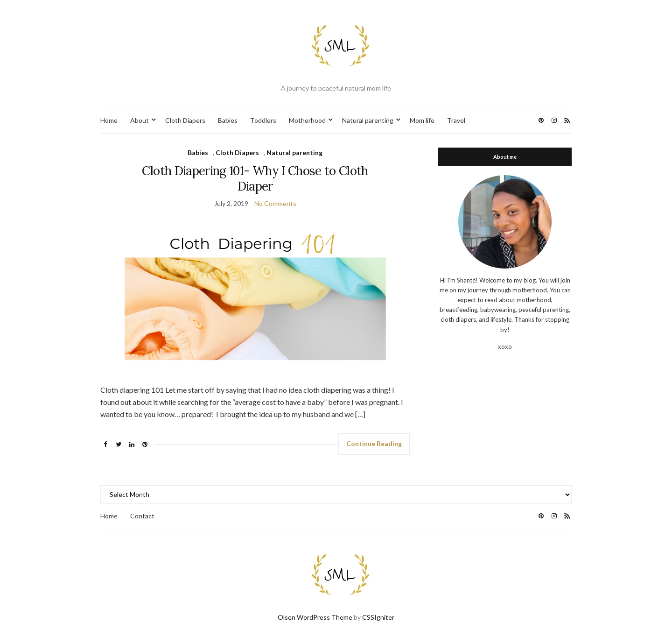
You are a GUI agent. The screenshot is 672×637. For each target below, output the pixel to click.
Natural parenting (368, 120)
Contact (142, 516)
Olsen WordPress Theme (315, 617)
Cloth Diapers (185, 120)
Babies (228, 120)
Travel (456, 120)
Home (109, 120)
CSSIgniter (378, 617)
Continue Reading (374, 443)
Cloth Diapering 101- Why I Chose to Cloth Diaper (255, 178)
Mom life (422, 120)
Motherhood (307, 120)
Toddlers (263, 120)
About (140, 120)
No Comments (275, 203)
